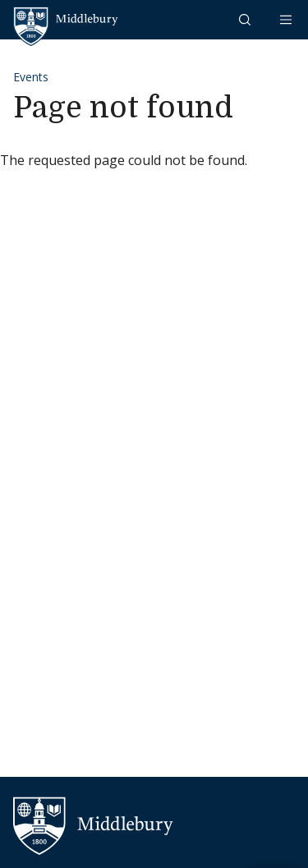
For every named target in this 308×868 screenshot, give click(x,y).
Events (31, 77)
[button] (246, 19)
